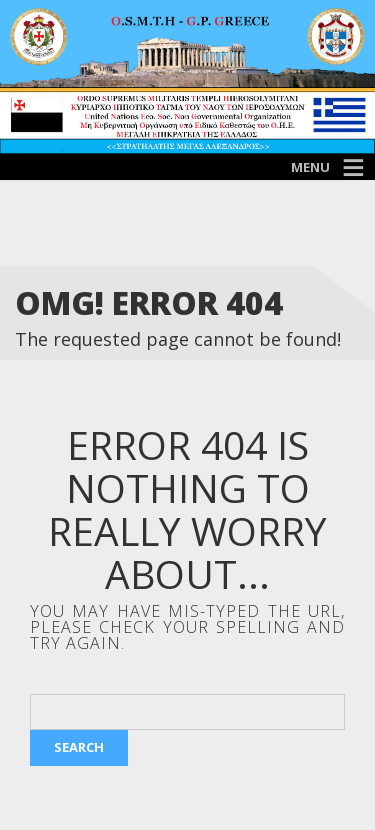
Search (79, 747)
